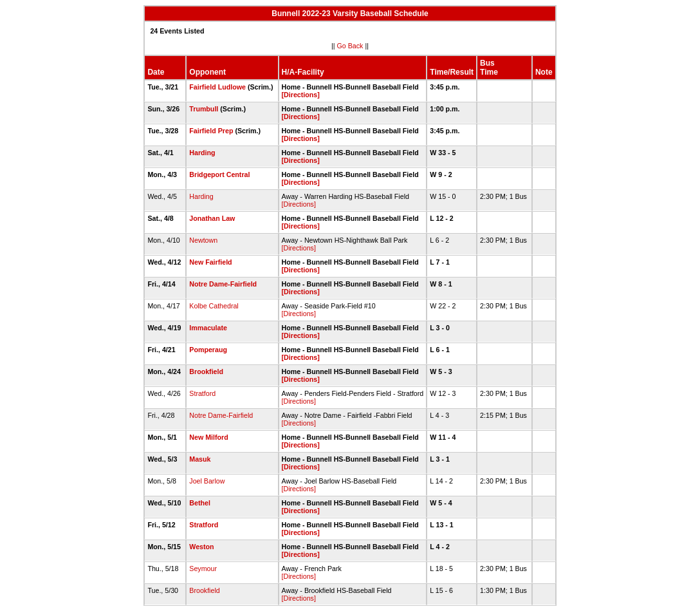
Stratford (202, 393)
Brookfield (206, 371)
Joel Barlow (207, 481)
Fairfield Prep (211, 131)
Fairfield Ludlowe (217, 87)
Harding (202, 153)
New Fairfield (210, 262)
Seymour (203, 569)
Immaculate (208, 328)
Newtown (203, 240)
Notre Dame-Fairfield (223, 284)
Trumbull (204, 109)
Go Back (350, 46)
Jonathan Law (212, 218)
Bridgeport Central (219, 174)
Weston (201, 547)
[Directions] (301, 95)
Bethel (200, 503)
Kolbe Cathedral (214, 306)
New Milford (208, 437)
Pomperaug (208, 350)
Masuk (200, 459)
